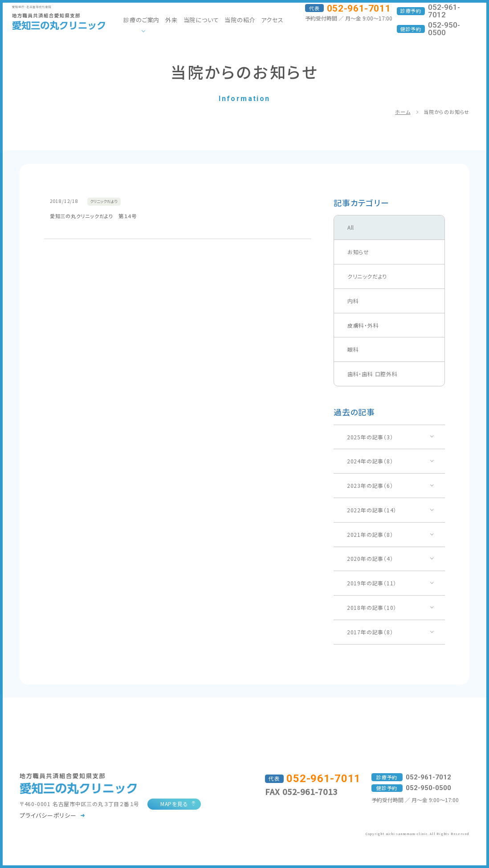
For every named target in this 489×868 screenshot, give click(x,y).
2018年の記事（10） (372, 607)
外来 (171, 20)
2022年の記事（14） (372, 510)
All (351, 227)
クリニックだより (367, 276)
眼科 (353, 349)
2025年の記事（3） (370, 437)
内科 (353, 301)
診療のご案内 (141, 20)
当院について (201, 20)
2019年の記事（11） (372, 583)
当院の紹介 (240, 20)
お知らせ (358, 252)
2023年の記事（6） (370, 485)
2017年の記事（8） (370, 632)
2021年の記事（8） (370, 534)
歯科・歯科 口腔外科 (373, 374)
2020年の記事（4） (370, 558)
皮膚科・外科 (363, 325)
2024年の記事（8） (370, 461)
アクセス (272, 20)
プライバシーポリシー (48, 815)
